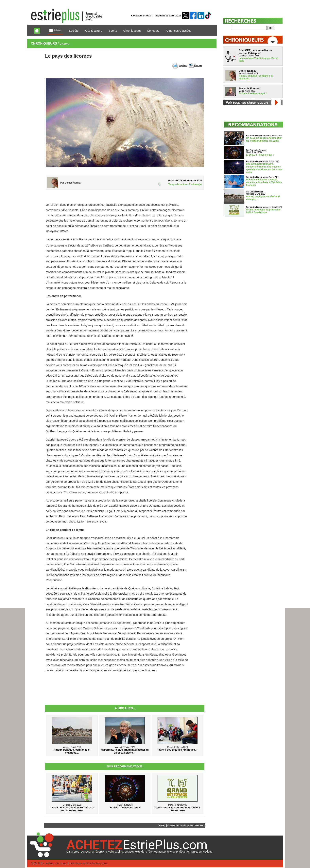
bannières (73, 852)
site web (170, 852)
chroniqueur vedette (200, 852)
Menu (56, 31)
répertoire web (104, 852)
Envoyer (198, 65)
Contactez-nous (141, 16)
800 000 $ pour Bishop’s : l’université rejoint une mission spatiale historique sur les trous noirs (264, 168)
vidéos (181, 852)
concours (87, 852)
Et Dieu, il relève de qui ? (253, 93)
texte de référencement (149, 852)
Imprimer (183, 65)
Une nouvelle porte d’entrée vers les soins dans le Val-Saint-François (264, 182)
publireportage (124, 852)
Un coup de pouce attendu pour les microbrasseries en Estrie (264, 139)
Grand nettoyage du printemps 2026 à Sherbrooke (263, 211)
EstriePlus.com (50, 863)
